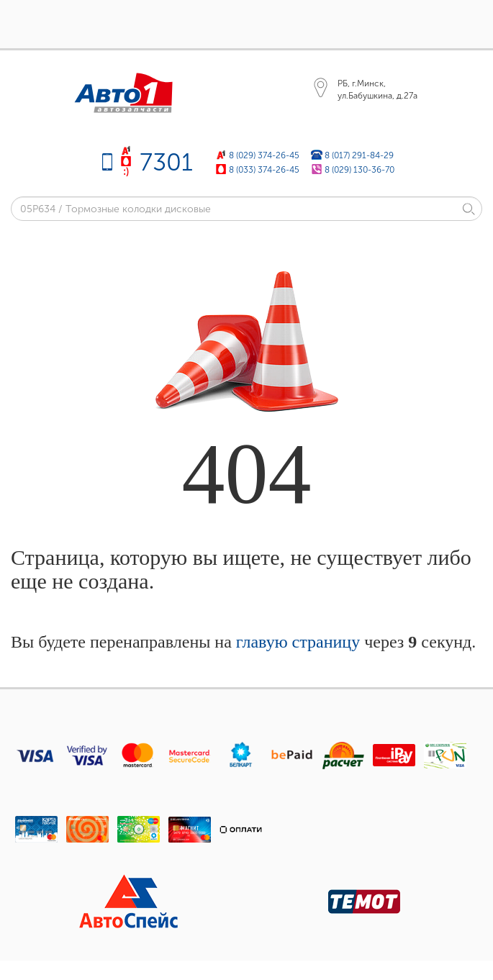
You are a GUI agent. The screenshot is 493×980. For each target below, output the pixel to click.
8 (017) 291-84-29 (359, 155)
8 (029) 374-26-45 (264, 155)
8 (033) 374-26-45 (264, 169)
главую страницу (298, 642)
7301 (166, 162)
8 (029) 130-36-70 (359, 169)
